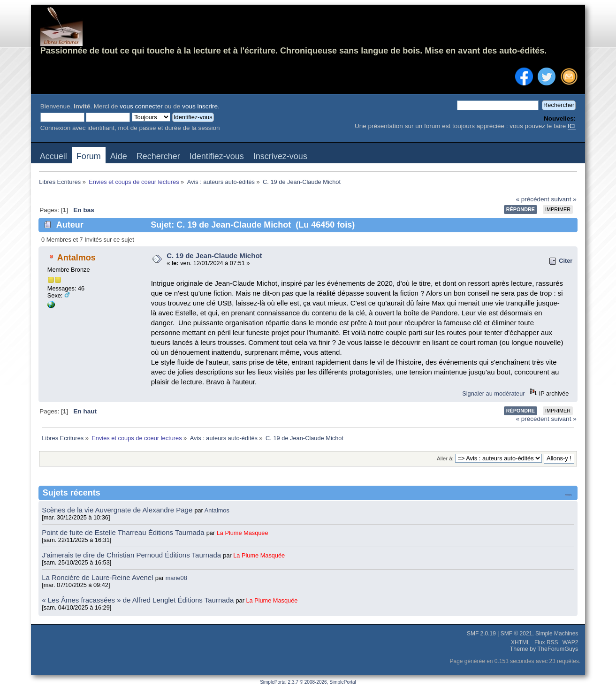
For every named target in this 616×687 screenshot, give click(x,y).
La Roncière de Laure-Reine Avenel (97, 577)
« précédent (533, 199)
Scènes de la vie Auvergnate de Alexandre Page (118, 510)
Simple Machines (557, 634)
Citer (566, 261)
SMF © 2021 (517, 634)
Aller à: (445, 458)
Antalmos (76, 258)
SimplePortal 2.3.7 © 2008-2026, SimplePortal (308, 682)
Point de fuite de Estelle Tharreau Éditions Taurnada (124, 532)
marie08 (176, 578)
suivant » (564, 199)
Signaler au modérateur (493, 393)
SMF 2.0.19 (481, 634)
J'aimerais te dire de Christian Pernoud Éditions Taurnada (132, 555)
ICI (572, 126)
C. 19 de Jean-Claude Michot (214, 256)
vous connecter (141, 106)
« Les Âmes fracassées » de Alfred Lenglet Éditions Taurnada (139, 600)
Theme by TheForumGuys (544, 649)
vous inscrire (200, 106)
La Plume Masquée (243, 533)
